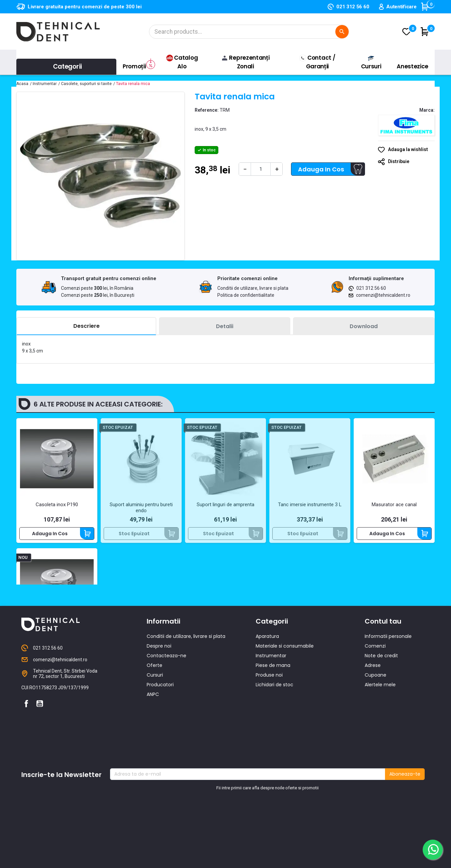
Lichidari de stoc (274, 772)
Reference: (207, 110)
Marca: (427, 110)
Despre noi (159, 734)
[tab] (86, 326)
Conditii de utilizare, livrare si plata (253, 288)
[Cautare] (249, 32)
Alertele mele (380, 772)
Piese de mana (273, 753)
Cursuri (155, 763)
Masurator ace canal (394, 505)
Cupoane (375, 763)
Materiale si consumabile (285, 734)
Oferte (154, 753)
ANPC (153, 782)
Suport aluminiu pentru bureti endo (141, 508)
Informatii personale (388, 724)
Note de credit (381, 743)
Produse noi (269, 763)
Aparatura (267, 724)
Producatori (160, 772)
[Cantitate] (261, 169)
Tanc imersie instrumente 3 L (310, 505)
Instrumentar (271, 743)
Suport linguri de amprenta (225, 505)
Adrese (373, 753)
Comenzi (375, 734)
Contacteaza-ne (166, 743)
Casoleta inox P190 (57, 505)
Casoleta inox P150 (57, 635)
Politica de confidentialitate (246, 295)
